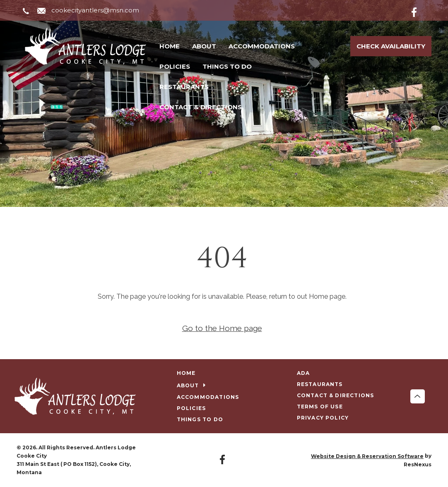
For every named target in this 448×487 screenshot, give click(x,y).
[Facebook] (421, 11)
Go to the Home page (222, 328)
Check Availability (391, 46)
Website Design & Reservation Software (367, 456)
